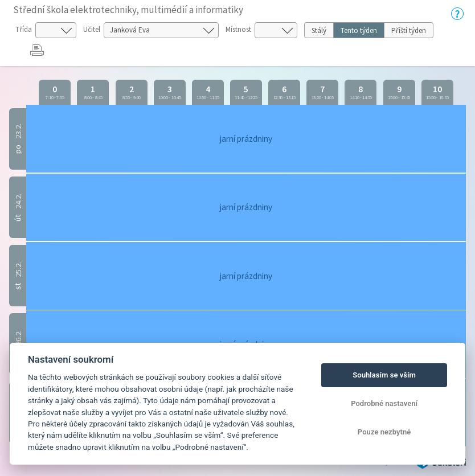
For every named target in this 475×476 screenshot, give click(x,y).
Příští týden (409, 30)
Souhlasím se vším (384, 375)
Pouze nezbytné (384, 432)
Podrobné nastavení (384, 403)
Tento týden (359, 30)
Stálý (319, 30)
